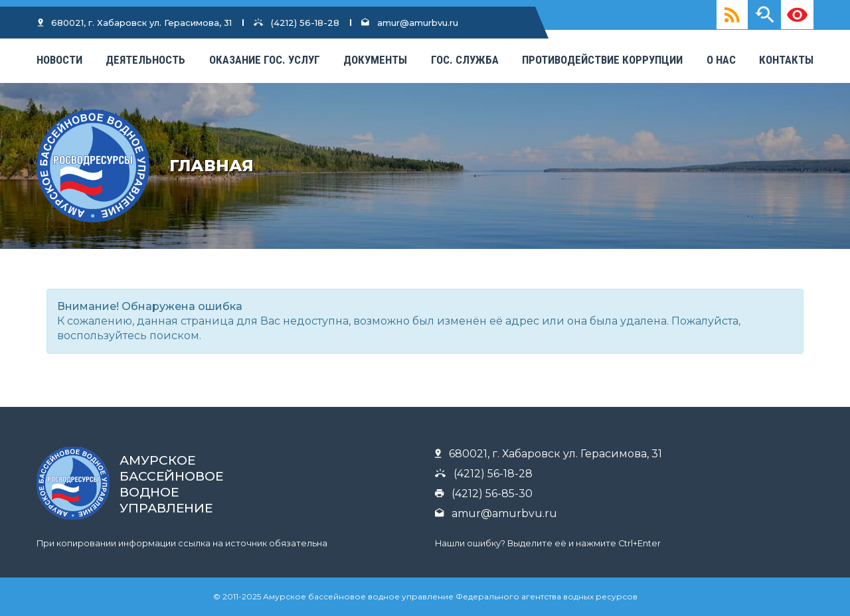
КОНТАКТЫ (786, 60)
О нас (721, 60)
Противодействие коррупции (602, 60)
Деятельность (145, 60)
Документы (375, 60)
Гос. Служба (465, 60)
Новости (59, 60)
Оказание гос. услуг (265, 60)
